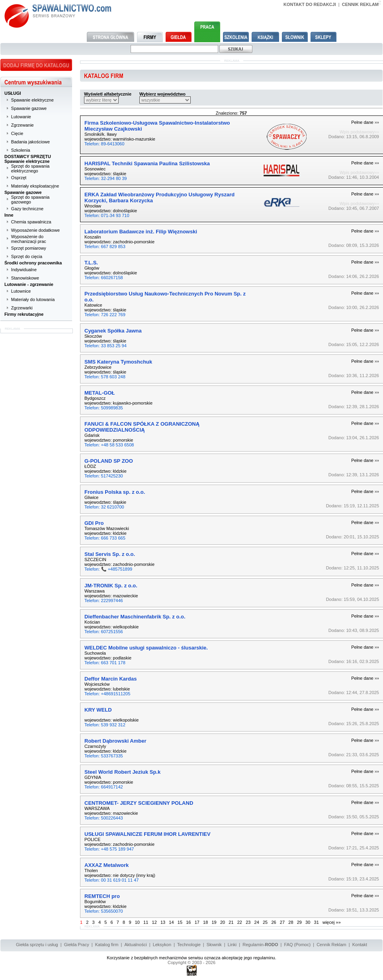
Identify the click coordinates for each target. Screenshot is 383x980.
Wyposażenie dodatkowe (35, 230)
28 (291, 922)
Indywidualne (24, 270)
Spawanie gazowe (29, 108)
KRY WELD (98, 710)
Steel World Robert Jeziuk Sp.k (122, 772)
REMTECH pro (102, 896)
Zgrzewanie (22, 125)
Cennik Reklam (331, 945)
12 (154, 922)
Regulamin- (260, 945)
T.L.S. (91, 263)
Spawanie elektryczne (32, 100)
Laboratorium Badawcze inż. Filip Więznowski (141, 232)
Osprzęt (19, 178)
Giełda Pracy (77, 945)
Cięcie (17, 133)
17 (197, 922)
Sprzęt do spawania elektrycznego (30, 168)
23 (248, 922)
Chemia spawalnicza (31, 222)
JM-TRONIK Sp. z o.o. (111, 586)
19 (214, 922)
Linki (232, 945)
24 (257, 922)
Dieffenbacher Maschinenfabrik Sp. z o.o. (135, 617)
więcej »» (332, 922)
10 (137, 922)
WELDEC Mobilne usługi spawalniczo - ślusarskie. (146, 648)
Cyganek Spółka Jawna (113, 331)
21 (231, 922)
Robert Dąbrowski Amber (115, 741)
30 (308, 922)
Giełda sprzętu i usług (37, 945)
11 (146, 922)
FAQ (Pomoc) (298, 945)
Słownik (214, 945)
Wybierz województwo (162, 94)
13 (163, 922)
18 (205, 922)
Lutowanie (21, 117)
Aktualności (135, 945)
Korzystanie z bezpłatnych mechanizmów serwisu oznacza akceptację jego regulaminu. (191, 958)
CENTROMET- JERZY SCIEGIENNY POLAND (139, 803)
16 (188, 922)
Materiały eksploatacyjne (35, 186)
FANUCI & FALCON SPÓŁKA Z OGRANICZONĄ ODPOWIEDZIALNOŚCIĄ (142, 427)
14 (171, 922)
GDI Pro (94, 523)
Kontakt (360, 945)
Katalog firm (107, 945)
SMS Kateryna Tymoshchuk (118, 362)
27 (282, 922)
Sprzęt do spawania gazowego (30, 200)
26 (274, 922)
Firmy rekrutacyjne (24, 314)
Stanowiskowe (25, 278)
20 (223, 922)
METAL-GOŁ (100, 393)
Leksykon (162, 945)
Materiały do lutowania (33, 299)
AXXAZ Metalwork (106, 865)
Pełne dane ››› (365, 122)
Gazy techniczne (27, 209)
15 (180, 922)
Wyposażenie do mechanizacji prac (29, 239)
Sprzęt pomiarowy (29, 248)
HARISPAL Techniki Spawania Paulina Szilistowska (147, 163)
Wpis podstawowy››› (359, 132)
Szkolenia (21, 150)
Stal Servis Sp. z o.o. (110, 554)
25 (265, 922)
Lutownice (21, 291)
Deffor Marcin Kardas (110, 679)
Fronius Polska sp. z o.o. (115, 492)
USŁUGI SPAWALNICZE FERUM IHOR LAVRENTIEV (148, 834)
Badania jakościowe (30, 142)
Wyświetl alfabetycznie (108, 94)
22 (240, 922)
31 (317, 922)
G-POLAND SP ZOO (109, 461)
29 (299, 922)
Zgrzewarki (22, 308)
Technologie (189, 945)
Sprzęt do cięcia (27, 256)
